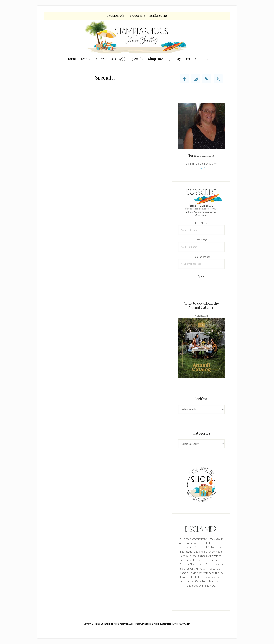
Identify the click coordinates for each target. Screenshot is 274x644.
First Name (201, 223)
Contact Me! (201, 168)
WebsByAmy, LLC (183, 624)
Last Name (201, 240)
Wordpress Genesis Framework (144, 624)
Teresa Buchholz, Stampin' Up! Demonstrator (137, 37)
